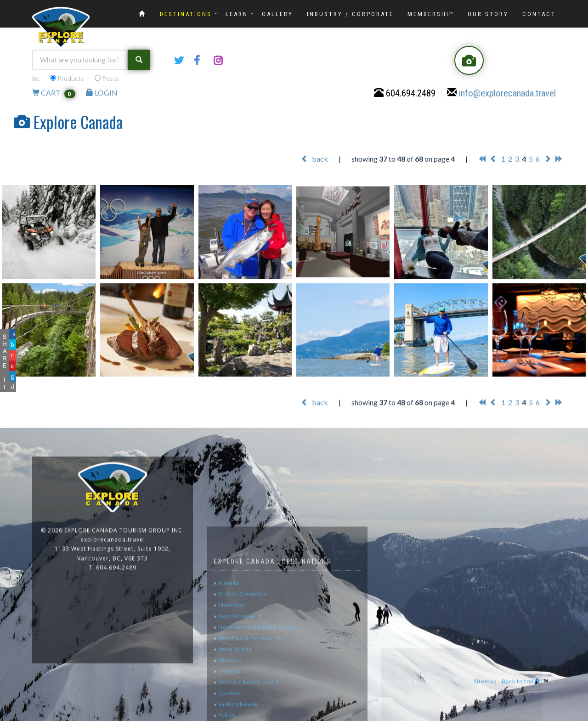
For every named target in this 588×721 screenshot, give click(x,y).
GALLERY (277, 14)
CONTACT (539, 14)
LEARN (237, 14)
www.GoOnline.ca (556, 716)
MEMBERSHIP (431, 14)
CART (54, 95)
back (314, 159)
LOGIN (102, 95)
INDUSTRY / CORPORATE (350, 14)
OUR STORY (488, 14)
